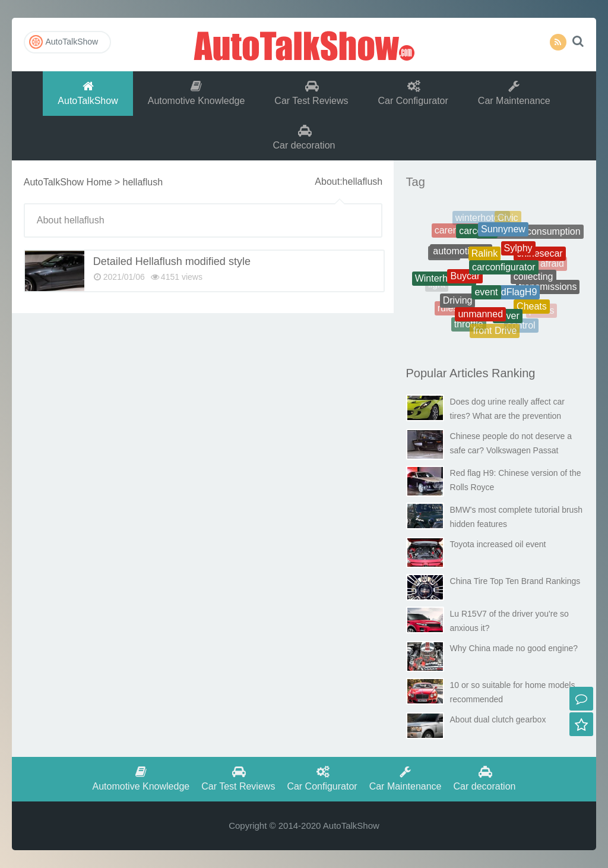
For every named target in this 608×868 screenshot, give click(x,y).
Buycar (465, 280)
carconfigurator (504, 271)
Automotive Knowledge (197, 93)
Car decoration (304, 138)
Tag (416, 182)
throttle (469, 325)
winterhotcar (481, 219)
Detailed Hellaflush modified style (172, 261)
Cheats (532, 308)
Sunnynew (503, 232)
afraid (552, 264)
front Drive (495, 332)
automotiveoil (461, 255)
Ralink (484, 258)
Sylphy (518, 252)
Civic (508, 219)
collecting (533, 280)
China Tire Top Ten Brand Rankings (515, 581)
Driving (458, 303)
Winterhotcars (444, 280)
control (521, 326)
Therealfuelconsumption (530, 233)
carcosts (477, 234)
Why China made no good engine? (514, 648)
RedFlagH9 (513, 296)
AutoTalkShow (304, 45)
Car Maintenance (514, 93)
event (486, 296)
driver (508, 319)
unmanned (480, 317)
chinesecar (539, 256)
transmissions (548, 288)
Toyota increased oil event (498, 544)
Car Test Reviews (311, 93)
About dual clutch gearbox (498, 719)
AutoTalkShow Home (68, 182)
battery (544, 240)
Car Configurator (413, 93)
